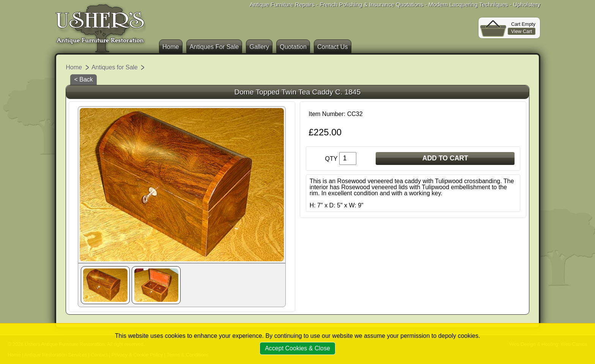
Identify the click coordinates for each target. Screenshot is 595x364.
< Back (83, 79)
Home (171, 47)
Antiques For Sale (214, 47)
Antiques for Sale (115, 67)
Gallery (259, 47)
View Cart (522, 31)
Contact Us (333, 47)
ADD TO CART (445, 158)
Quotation (293, 47)
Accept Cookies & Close (297, 348)
